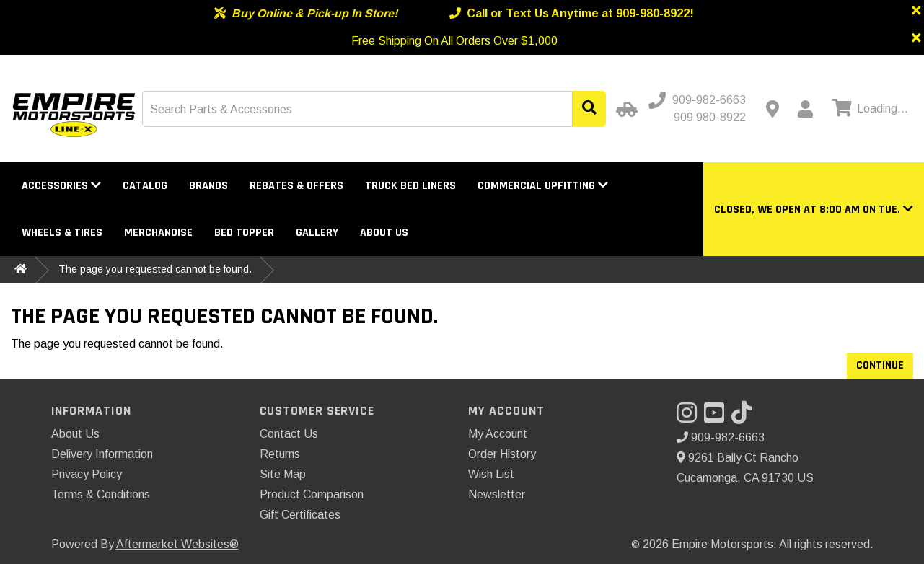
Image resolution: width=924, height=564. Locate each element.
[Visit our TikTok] (745, 417)
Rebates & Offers (296, 186)
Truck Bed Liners (410, 186)
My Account (498, 434)
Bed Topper (244, 233)
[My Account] (805, 109)
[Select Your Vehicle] (625, 109)
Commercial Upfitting (543, 186)
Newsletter (497, 494)
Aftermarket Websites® (177, 544)
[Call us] (699, 100)
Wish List (491, 474)
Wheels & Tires (62, 233)
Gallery (317, 233)
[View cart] (868, 109)
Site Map (283, 474)
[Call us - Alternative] (704, 118)
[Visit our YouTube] (718, 417)
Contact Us (289, 434)
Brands (208, 186)
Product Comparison (312, 494)
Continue (880, 365)
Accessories (61, 186)
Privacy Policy (87, 474)
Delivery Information (102, 454)
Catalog (145, 186)
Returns (280, 454)
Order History (502, 454)
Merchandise (158, 233)
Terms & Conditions (101, 494)
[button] (814, 210)
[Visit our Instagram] (690, 417)
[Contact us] (773, 109)
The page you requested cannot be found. (155, 269)
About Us (384, 233)
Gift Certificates (300, 515)
